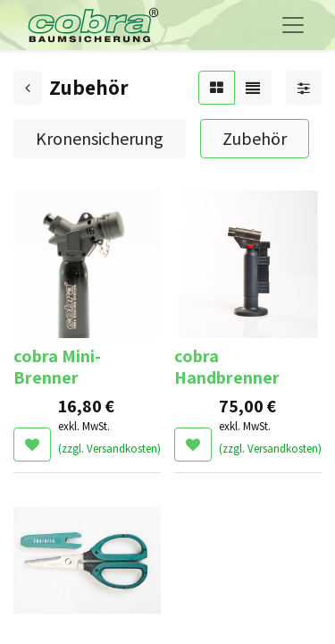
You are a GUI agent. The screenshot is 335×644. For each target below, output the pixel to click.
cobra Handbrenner (227, 367)
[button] (32, 445)
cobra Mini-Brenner (57, 367)
